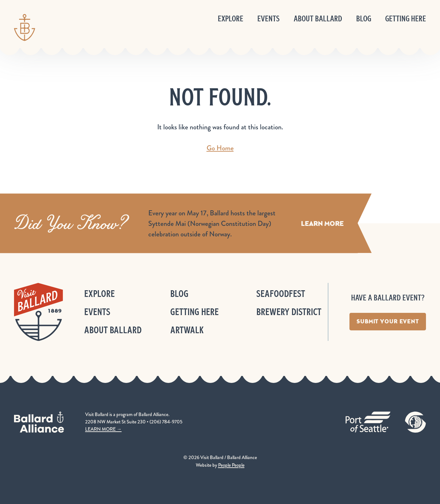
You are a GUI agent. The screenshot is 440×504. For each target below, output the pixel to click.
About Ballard (318, 19)
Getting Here (406, 19)
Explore (231, 19)
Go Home (220, 148)
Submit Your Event (388, 321)
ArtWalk (187, 330)
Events (268, 19)
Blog (364, 19)
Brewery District (289, 312)
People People (231, 465)
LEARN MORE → (103, 429)
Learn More (322, 223)
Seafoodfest (281, 294)
